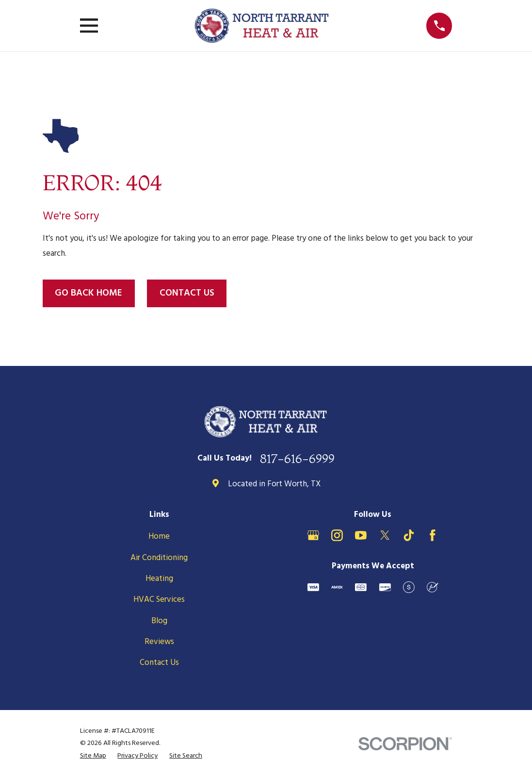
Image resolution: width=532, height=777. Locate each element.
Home (159, 537)
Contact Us (187, 293)
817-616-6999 (297, 459)
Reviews (159, 642)
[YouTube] (361, 535)
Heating (159, 579)
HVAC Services (159, 600)
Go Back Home (89, 293)
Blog (159, 621)
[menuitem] (93, 756)
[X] (385, 535)
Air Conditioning (159, 558)
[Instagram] (337, 535)
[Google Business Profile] (313, 535)
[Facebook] (433, 535)
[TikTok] (409, 535)
